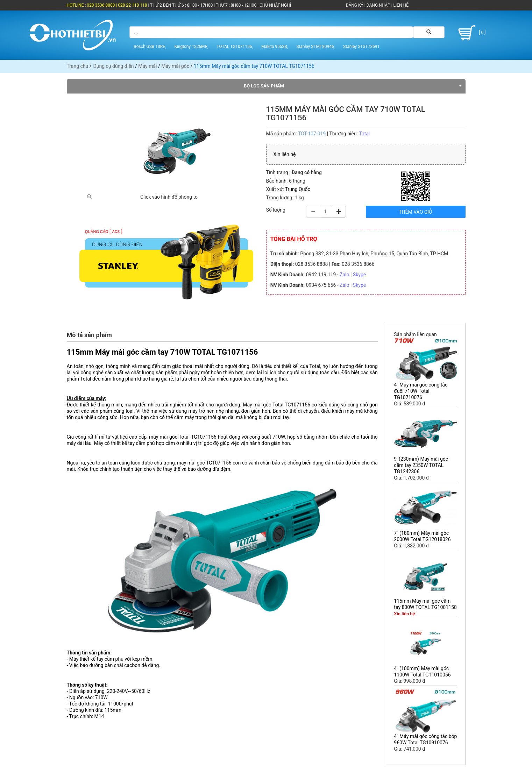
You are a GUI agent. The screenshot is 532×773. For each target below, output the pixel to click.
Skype (359, 275)
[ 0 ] (471, 33)
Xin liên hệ (285, 154)
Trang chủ (78, 66)
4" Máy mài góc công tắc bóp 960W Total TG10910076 (425, 739)
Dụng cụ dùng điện (114, 66)
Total (364, 134)
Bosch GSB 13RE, (150, 47)
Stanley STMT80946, (315, 47)
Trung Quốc (298, 189)
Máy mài (147, 66)
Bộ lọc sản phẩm (264, 86)
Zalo (344, 275)
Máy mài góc (175, 66)
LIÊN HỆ (400, 5)
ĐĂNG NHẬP (378, 5)
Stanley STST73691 (361, 47)
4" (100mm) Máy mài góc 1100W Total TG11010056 (422, 672)
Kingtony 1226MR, (191, 47)
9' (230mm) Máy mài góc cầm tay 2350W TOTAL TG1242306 (421, 465)
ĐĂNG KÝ (355, 5)
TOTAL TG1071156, (235, 47)
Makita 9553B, (275, 47)
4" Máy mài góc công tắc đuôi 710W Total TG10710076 (421, 391)
